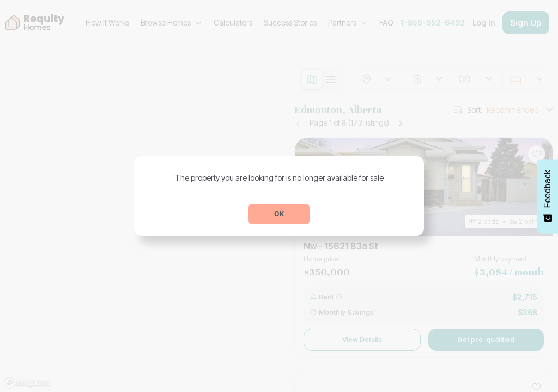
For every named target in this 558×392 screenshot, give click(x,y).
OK (279, 214)
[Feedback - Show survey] (548, 196)
